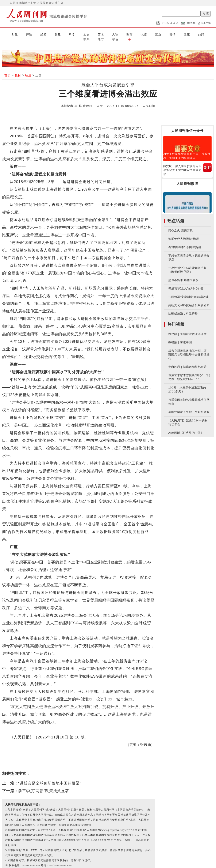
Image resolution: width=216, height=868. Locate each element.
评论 (20, 34)
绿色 (196, 34)
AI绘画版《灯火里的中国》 (186, 428)
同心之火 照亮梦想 (181, 225)
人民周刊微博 (187, 179)
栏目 (18, 70)
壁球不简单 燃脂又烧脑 (184, 275)
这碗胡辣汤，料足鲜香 (183, 308)
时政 (8, 34)
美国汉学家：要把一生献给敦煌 (189, 407)
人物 (90, 34)
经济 (32, 34)
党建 (43, 34)
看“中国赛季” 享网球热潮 (185, 242)
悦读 (114, 34)
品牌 (161, 34)
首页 (8, 70)
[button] (208, 34)
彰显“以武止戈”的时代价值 (186, 283)
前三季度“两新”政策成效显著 (44, 786)
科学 (55, 34)
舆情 (137, 34)
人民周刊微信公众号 (187, 125)
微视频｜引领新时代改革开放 (188, 329)
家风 (173, 34)
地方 (184, 34)
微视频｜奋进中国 (180, 337)
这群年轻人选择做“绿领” (184, 234)
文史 (67, 34)
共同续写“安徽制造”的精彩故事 (189, 292)
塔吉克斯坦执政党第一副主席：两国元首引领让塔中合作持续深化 (189, 349)
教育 (102, 34)
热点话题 (176, 216)
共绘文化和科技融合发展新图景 (189, 300)
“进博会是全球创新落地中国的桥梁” (50, 778)
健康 (149, 34)
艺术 (79, 34)
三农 (126, 34)
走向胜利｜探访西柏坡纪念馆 (188, 362)
